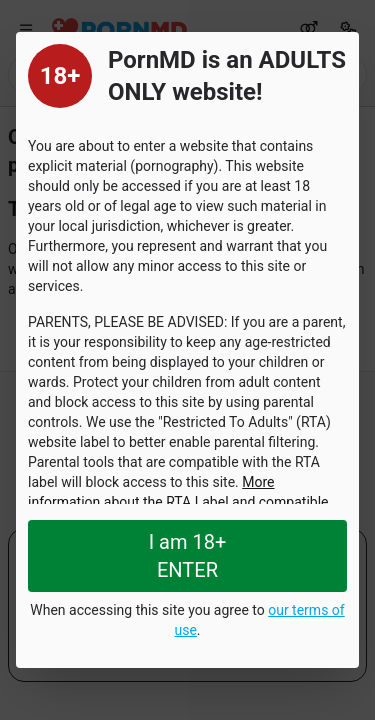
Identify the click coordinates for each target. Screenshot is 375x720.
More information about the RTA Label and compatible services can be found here (178, 502)
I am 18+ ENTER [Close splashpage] (188, 556)
